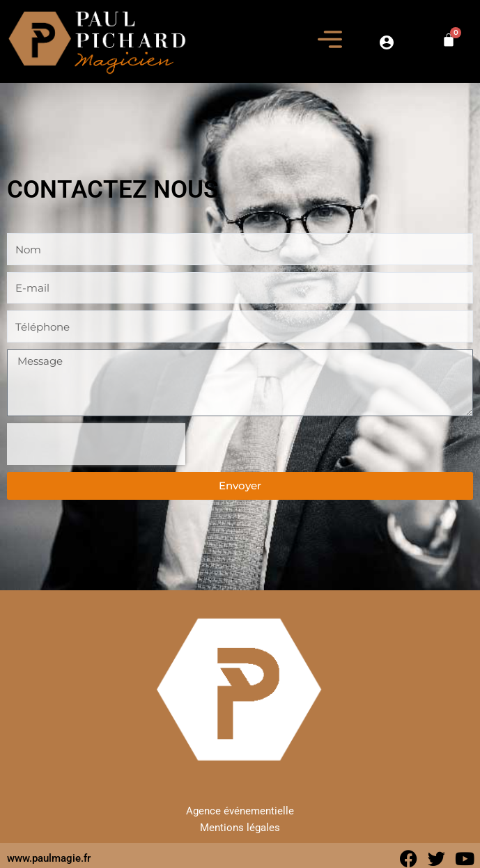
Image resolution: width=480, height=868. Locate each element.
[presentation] (96, 444)
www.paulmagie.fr (49, 858)
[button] (330, 41)
